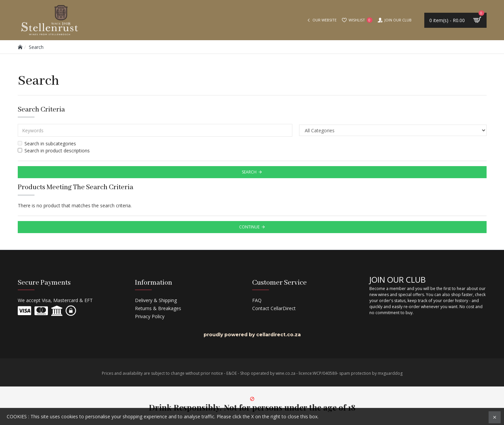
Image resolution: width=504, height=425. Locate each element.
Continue (249, 227)
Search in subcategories (47, 144)
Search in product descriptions (54, 151)
